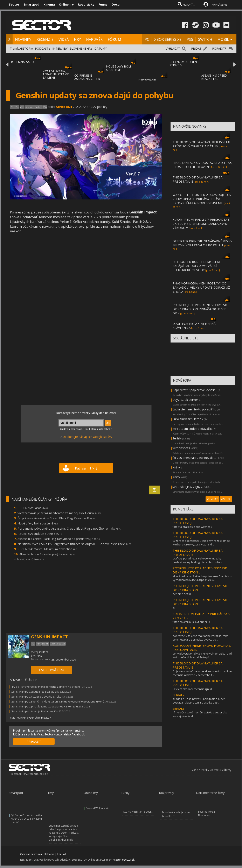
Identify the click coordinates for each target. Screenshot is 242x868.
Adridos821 (64, 107)
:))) (174, 608)
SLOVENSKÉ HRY (81, 48)
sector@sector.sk (124, 860)
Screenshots (181, 448)
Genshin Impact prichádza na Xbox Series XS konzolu (44, 706)
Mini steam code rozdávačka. (193, 429)
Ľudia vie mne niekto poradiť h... (194, 409)
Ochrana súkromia (31, 854)
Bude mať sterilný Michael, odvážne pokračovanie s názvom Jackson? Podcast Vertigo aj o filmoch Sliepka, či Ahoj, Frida (64, 833)
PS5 (190, 39)
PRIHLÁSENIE (220, 5)
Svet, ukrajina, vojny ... (188, 487)
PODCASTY (43, 48)
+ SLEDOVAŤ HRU (51, 670)
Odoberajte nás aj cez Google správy (87, 437)
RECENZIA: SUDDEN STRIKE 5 (183, 63)
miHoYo (44, 652)
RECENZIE (45, 39)
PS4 (17, 107)
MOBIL (223, 39)
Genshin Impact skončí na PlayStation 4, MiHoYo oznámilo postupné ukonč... (58, 701)
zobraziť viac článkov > (29, 559)
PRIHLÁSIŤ (34, 742)
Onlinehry (66, 4)
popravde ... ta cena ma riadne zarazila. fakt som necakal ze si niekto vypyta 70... (200, 638)
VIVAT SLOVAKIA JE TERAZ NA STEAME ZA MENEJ (56, 74)
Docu (116, 4)
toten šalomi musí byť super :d (191, 622)
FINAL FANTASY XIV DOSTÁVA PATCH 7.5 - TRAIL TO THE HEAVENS (202, 165)
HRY (77, 39)
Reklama (49, 854)
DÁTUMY (101, 48)
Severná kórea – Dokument (207, 813)
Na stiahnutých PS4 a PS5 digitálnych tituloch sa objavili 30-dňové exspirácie (74, 544)
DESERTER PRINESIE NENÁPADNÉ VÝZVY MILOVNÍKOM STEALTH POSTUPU (202, 243)
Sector (14, 4)
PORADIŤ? (219, 48)
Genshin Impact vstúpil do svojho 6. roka (36, 697)
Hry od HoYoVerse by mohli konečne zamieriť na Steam (45, 687)
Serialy (177, 438)
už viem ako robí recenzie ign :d (192, 689)
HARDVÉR (94, 39)
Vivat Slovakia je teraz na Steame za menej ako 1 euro (60, 513)
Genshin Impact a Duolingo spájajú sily (35, 692)
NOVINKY (23, 39)
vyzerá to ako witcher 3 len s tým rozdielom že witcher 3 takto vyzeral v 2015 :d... (201, 543)
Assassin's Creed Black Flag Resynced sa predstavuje (59, 539)
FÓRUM (114, 39)
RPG (39, 656)
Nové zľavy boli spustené (38, 523)
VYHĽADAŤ (173, 48)
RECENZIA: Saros (33, 508)
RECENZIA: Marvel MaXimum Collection (47, 549)
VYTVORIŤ (212, 499)
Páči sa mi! (86, 468)
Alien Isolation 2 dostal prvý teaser (47, 554)
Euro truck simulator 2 (188, 419)
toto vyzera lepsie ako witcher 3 (192, 527)
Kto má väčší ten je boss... (138, 812)
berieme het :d (182, 594)
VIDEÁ (64, 39)
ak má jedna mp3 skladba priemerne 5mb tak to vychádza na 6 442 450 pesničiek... (202, 578)
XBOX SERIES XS (168, 39)
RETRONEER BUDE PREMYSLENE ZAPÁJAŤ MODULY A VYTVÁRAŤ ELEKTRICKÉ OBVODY (197, 266)
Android (29, 107)
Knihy (176, 467)
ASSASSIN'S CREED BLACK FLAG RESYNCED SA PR (214, 79)
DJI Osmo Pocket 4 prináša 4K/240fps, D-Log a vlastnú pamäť (26, 819)
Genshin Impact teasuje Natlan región (34, 711)
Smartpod (31, 4)
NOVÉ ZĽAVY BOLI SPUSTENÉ (118, 68)
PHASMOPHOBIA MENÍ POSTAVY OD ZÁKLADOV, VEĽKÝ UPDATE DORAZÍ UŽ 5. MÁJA (201, 287)
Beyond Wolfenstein (97, 808)
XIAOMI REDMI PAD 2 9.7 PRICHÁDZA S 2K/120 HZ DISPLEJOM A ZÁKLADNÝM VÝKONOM (201, 224)
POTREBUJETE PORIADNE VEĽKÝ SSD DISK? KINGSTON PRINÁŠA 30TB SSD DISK (200, 309)
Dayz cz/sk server (185, 400)
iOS (22, 107)
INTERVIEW (60, 48)
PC (147, 39)
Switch (38, 107)
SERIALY (179, 695)
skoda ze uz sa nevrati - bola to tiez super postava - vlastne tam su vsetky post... (199, 701)
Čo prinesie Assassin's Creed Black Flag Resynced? (57, 518)
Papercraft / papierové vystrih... (195, 390)
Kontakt (61, 854)
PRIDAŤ (196, 48)
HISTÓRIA (26, 48)
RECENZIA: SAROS (23, 62)
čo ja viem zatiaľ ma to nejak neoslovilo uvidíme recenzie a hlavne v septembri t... (202, 673)
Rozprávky (86, 4)
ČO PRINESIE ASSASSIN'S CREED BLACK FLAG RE (87, 79)
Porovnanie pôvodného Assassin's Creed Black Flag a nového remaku (70, 528)
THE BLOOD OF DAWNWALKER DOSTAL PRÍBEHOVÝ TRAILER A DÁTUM (202, 144)
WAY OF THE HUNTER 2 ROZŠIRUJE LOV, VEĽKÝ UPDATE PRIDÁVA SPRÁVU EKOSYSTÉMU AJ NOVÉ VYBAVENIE (202, 199)
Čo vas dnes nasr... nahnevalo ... (194, 458)
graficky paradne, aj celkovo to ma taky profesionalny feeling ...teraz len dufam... (198, 560)
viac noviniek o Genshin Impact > (31, 718)
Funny (103, 4)
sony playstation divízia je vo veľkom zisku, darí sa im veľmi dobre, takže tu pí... (202, 655)
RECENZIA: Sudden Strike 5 (40, 534)
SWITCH (205, 39)
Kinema (49, 4)
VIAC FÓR (226, 499)
